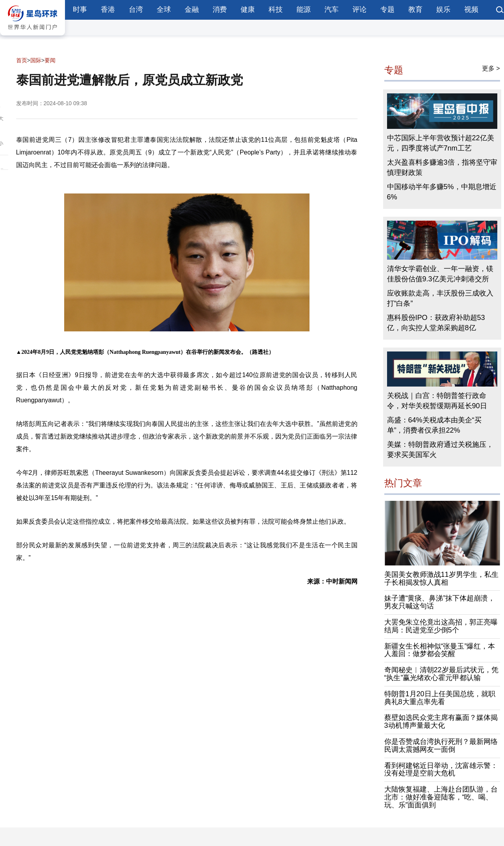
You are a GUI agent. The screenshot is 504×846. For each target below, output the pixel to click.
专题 (387, 9)
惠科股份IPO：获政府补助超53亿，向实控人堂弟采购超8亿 (436, 323)
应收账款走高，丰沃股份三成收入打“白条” (440, 298)
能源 (304, 9)
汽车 (332, 9)
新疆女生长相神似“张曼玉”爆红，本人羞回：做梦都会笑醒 (440, 650)
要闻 (50, 60)
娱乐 (443, 9)
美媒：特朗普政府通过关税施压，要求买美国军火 (440, 450)
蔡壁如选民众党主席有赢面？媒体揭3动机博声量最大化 (441, 721)
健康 (248, 9)
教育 (415, 9)
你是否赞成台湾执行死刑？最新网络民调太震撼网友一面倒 (441, 746)
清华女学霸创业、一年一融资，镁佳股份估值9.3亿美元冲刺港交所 (440, 274)
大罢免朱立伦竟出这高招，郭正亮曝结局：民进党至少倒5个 (441, 626)
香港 (108, 9)
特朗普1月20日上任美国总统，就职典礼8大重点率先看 (440, 698)
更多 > (491, 68)
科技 (276, 9)
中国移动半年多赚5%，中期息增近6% (442, 192)
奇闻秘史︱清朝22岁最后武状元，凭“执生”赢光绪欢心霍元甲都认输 (441, 674)
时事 (80, 9)
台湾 (136, 9)
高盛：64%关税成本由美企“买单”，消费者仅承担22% (434, 425)
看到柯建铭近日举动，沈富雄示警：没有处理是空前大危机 (441, 770)
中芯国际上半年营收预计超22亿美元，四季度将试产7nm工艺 (441, 143)
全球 (164, 9)
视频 (471, 9)
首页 (22, 60)
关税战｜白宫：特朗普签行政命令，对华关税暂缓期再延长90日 (437, 401)
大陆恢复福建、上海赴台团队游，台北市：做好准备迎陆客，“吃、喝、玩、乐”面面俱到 (441, 797)
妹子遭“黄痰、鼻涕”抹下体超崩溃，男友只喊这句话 (440, 602)
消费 (220, 9)
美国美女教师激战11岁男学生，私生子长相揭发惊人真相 (441, 578)
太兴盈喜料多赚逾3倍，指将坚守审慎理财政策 (442, 167)
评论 (359, 9)
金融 (192, 9)
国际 (36, 60)
